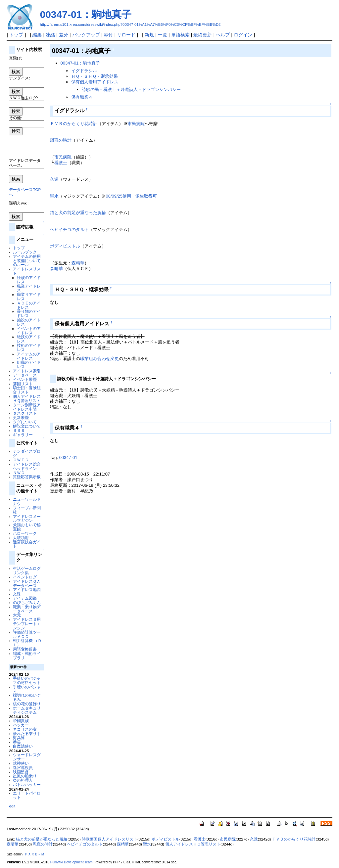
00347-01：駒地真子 (86, 14)
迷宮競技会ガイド (27, 544)
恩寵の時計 (61, 140)
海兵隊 (19, 738)
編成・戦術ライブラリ (27, 656)
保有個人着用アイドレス (95, 82)
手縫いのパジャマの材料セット (27, 680)
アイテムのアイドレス (29, 356)
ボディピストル (65, 246)
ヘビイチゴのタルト (69, 229)
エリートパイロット (27, 795)
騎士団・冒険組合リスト (27, 390)
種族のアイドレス (29, 280)
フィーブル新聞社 (27, 510)
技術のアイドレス (29, 347)
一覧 (163, 35)
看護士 (61, 163)
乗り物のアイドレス (29, 313)
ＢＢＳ (19, 430)
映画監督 (21, 772)
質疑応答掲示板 (27, 477)
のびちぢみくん (27, 602)
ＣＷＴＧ (21, 460)
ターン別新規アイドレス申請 (27, 407)
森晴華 (56, 269)
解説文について (27, 426)
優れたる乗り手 (27, 733)
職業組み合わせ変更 (99, 359)
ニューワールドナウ (27, 501)
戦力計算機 (23, 640)
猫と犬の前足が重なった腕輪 (78, 213)
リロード (126, 35)
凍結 (50, 35)
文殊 (17, 594)
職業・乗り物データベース (27, 609)
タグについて (25, 422)
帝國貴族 (21, 721)
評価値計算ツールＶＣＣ (27, 634)
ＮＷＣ (19, 473)
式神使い (21, 763)
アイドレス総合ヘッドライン (27, 466)
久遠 (54, 179)
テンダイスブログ (27, 453)
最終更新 (203, 35)
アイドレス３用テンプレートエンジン (27, 624)
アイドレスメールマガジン (27, 519)
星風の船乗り (25, 776)
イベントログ (25, 577)
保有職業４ (82, 97)
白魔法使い (23, 746)
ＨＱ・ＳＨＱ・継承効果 (95, 76)
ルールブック (25, 252)
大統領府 (21, 538)
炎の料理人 (23, 780)
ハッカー (21, 725)
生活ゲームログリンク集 (27, 571)
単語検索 (180, 35)
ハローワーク (25, 533)
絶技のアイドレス (29, 339)
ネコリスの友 (25, 729)
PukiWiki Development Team (72, 862)
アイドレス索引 (27, 371)
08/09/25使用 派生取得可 (131, 196)
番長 (17, 742)
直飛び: (15, 58)
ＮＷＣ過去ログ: (23, 98)
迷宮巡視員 (23, 768)
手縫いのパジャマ (27, 689)
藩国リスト (23, 384)
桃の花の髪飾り (27, 704)
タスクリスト (25, 413)
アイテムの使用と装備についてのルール (27, 261)
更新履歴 (21, 417)
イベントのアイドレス (29, 331)
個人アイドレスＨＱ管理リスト (27, 398)
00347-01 (68, 457)
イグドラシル (84, 71)
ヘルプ (223, 35)
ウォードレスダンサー (27, 757)
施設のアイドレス (29, 322)
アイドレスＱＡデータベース (27, 583)
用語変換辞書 (25, 649)
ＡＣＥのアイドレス (29, 305)
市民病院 (136, 124)
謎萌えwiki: (19, 203)
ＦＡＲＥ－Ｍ (34, 854)
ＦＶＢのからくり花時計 (74, 124)
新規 (149, 35)
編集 (37, 35)
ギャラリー (23, 435)
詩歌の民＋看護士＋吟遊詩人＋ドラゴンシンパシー (131, 90)
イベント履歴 (25, 379)
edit (12, 806)
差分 (64, 35)
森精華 (78, 263)
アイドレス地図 (27, 590)
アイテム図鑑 (25, 598)
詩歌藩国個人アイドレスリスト (110, 839)
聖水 (54, 196)
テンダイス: (19, 78)
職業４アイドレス (29, 297)
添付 (108, 35)
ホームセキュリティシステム (27, 710)
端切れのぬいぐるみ (27, 697)
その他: (15, 118)
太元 (17, 615)
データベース (25, 375)
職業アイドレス (29, 288)
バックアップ (86, 35)
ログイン (243, 35)
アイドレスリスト (27, 271)
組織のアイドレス (29, 364)
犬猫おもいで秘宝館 (27, 527)
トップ (16, 35)
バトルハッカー (27, 784)
